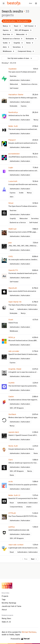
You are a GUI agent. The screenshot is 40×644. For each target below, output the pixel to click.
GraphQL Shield (15, 369)
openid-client (14, 432)
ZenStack (12, 414)
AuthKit (11, 383)
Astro (6, 47)
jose (10, 243)
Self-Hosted (30, 26)
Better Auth (13, 126)
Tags (4, 599)
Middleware (9, 51)
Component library (26, 51)
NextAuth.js (13, 112)
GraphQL (18, 43)
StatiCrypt (12, 229)
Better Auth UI (14, 495)
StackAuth (13, 288)
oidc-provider (14, 351)
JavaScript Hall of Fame (11, 606)
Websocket (22, 34)
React (18, 26)
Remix (30, 43)
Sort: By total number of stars (20, 58)
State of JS (6, 622)
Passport (12, 140)
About (4, 610)
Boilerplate (31, 39)
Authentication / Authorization (17, 21)
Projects (5, 596)
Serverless (18, 47)
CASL (11, 256)
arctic (11, 481)
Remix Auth (13, 446)
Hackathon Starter (16, 95)
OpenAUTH (13, 270)
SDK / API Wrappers (23, 30)
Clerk (11, 460)
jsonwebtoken (14, 154)
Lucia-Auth (13, 181)
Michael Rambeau (29, 632)
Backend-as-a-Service (13, 39)
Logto (11, 167)
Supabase (12, 69)
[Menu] (4, 3)
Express (7, 30)
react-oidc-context (16, 545)
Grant (11, 320)
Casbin (11, 397)
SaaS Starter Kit (15, 302)
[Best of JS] (14, 3)
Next (34, 559)
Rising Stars (6, 618)
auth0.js (12, 527)
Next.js (7, 26)
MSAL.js (12, 337)
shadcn (29, 507)
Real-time (8, 34)
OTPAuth (12, 513)
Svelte (7, 43)
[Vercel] (25, 639)
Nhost (11, 203)
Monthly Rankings (9, 603)
